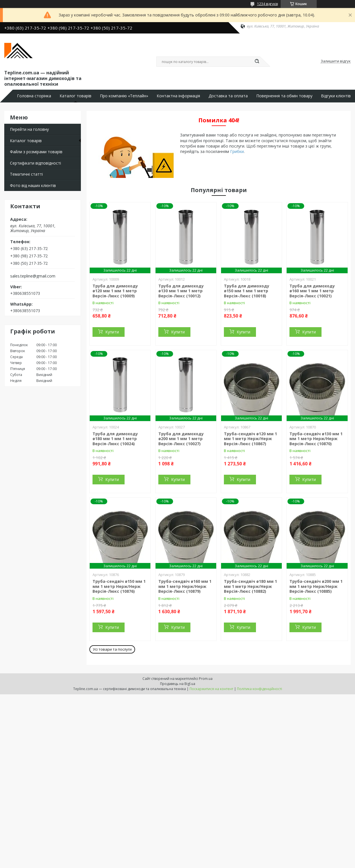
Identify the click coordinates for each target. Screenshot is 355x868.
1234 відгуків (267, 4)
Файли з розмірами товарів (36, 152)
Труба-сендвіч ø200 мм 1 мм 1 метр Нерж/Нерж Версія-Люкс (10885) (316, 586)
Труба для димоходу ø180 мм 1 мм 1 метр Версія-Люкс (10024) (115, 439)
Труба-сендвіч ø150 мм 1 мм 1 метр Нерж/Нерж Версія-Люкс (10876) (119, 586)
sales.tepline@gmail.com (33, 276)
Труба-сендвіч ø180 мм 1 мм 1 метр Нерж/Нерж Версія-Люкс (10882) (250, 586)
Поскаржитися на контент (211, 689)
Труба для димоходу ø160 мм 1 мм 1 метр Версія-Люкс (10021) (312, 291)
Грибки (237, 151)
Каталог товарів (75, 96)
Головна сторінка (34, 96)
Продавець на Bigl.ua (178, 684)
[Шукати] (257, 62)
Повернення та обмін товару (284, 96)
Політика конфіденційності (260, 689)
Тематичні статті (26, 174)
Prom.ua (206, 679)
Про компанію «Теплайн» (124, 96)
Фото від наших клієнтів (33, 185)
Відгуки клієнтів (336, 96)
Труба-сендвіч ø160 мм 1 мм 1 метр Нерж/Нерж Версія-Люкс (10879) (185, 586)
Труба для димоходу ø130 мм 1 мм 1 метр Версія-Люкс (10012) (181, 291)
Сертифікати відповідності (35, 163)
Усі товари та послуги (112, 649)
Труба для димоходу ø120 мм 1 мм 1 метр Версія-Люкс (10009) (115, 291)
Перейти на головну (29, 129)
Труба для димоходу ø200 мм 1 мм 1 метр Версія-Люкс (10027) (181, 439)
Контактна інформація (178, 96)
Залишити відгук (336, 61)
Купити (112, 332)
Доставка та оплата (228, 96)
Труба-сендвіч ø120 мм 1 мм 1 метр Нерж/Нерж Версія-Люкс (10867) (250, 439)
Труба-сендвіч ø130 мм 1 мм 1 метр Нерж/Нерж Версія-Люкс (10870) (316, 439)
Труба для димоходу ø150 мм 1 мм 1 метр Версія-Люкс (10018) (247, 291)
